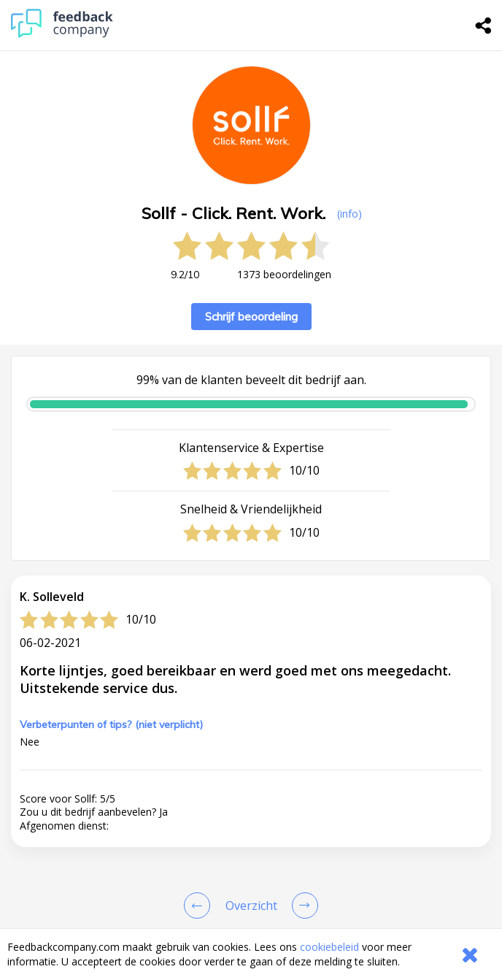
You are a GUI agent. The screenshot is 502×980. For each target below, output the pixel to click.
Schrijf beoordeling (251, 317)
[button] (251, 926)
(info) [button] (350, 214)
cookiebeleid (329, 947)
